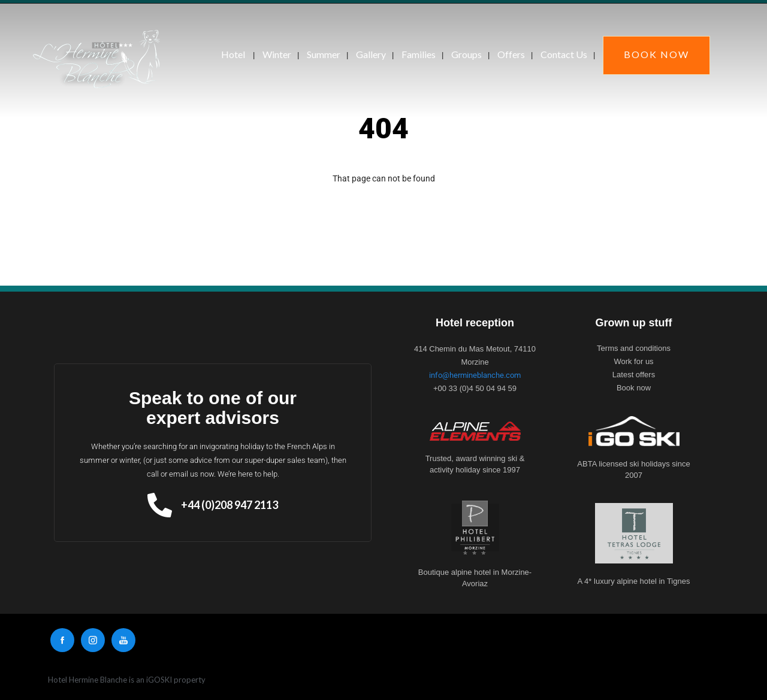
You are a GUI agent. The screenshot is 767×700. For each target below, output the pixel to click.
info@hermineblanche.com (475, 375)
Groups (466, 54)
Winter (277, 54)
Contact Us (564, 54)
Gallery (371, 54)
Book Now (656, 54)
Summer (324, 54)
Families (419, 54)
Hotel (233, 54)
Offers (511, 54)
